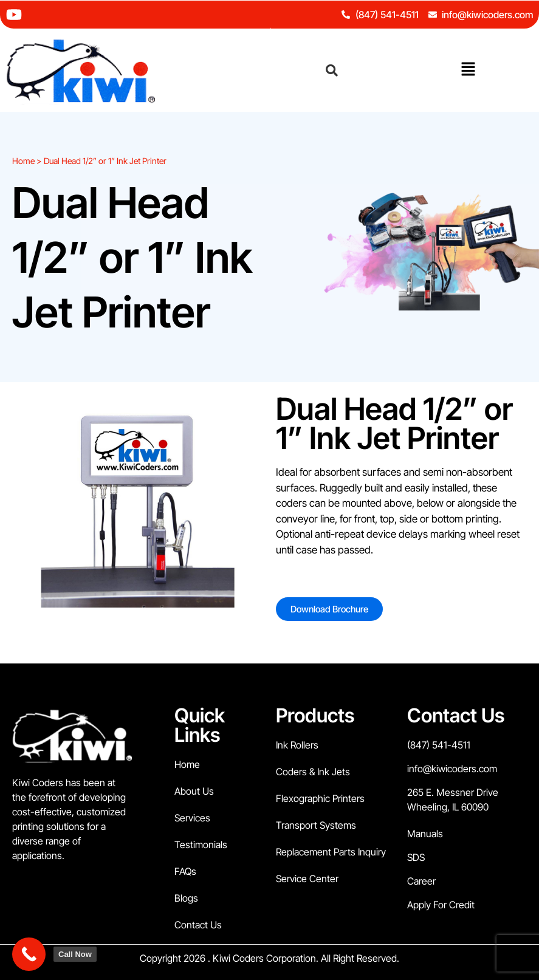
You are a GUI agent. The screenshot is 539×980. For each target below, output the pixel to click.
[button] (468, 70)
